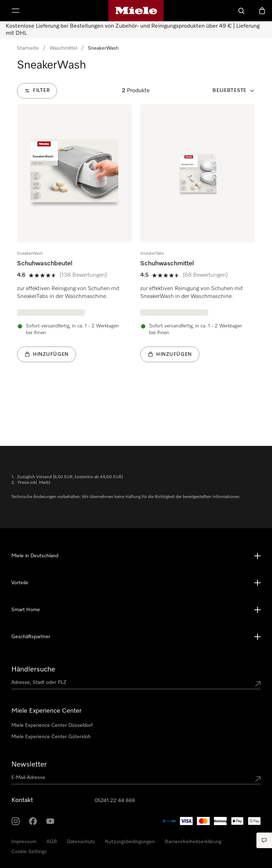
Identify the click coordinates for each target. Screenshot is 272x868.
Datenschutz (81, 842)
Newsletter (29, 764)
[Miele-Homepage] (136, 11)
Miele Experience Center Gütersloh (51, 737)
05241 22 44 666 (115, 801)
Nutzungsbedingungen (130, 842)
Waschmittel (63, 48)
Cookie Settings (29, 852)
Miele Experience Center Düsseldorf (52, 725)
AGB (52, 842)
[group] (74, 244)
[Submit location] (258, 684)
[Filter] (37, 91)
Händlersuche (33, 669)
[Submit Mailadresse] (258, 779)
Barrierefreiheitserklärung (193, 842)
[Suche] (242, 11)
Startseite (28, 48)
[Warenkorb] (262, 11)
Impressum (24, 842)
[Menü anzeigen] (16, 11)
